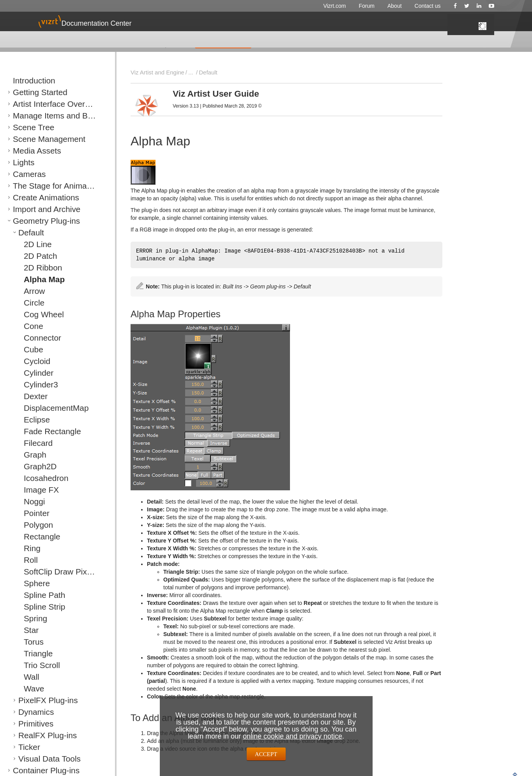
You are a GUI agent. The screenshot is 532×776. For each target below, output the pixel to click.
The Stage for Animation (40, 186)
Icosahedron (38, 478)
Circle (30, 303)
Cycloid (32, 361)
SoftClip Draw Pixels (47, 572)
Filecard (33, 443)
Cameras (23, 174)
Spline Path (37, 595)
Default (26, 232)
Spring (31, 618)
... (183, 72)
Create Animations (34, 197)
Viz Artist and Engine (154, 72)
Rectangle (35, 536)
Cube (30, 349)
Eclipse (32, 420)
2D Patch (34, 256)
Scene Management (35, 139)
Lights (20, 162)
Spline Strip (37, 607)
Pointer (32, 513)
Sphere (32, 583)
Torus (30, 642)
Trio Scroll (35, 665)
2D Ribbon (36, 268)
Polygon (33, 525)
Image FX (35, 490)
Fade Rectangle (42, 431)
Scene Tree (26, 127)
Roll (28, 560)
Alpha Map (37, 279)
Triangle (33, 653)
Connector (35, 338)
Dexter (31, 396)
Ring (29, 548)
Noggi (30, 501)
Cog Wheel (36, 314)
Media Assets (28, 151)
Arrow (30, 291)
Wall (29, 677)
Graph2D (34, 466)
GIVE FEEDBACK (223, 42)
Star (28, 630)
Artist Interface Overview (41, 104)
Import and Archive (34, 209)
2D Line (33, 244)
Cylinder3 (34, 384)
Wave (30, 689)
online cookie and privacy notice (293, 736)
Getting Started (30, 92)
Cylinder (33, 373)
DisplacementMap (44, 408)
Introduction (26, 80)
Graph (31, 455)
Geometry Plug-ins (34, 221)
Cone (30, 326)
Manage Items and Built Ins (44, 116)
